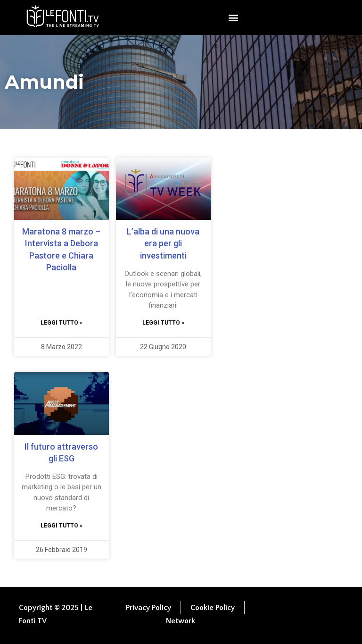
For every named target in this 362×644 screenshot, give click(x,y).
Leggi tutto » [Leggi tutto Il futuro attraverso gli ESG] (62, 526)
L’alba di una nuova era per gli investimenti (163, 243)
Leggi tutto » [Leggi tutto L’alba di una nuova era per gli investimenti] (163, 323)
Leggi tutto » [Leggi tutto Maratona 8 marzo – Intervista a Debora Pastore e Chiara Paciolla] (62, 323)
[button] (233, 17)
